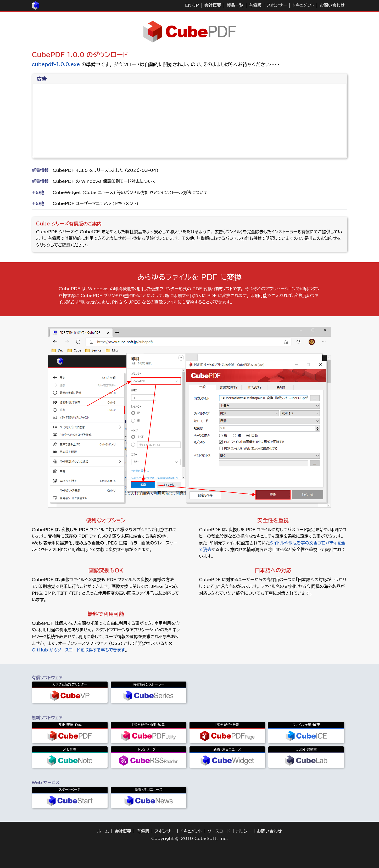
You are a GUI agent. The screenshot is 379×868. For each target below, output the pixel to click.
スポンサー (277, 5)
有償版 (255, 5)
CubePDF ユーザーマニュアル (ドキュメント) (96, 203)
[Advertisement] (190, 121)
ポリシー (244, 831)
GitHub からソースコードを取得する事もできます (79, 650)
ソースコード (219, 831)
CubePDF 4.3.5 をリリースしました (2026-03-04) (106, 170)
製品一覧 (235, 5)
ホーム (103, 831)
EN (188, 5)
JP (196, 5)
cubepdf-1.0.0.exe (56, 64)
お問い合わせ (332, 5)
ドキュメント (303, 5)
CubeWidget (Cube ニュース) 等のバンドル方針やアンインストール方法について (130, 192)
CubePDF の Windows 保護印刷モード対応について (105, 181)
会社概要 (213, 5)
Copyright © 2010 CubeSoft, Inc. (190, 838)
